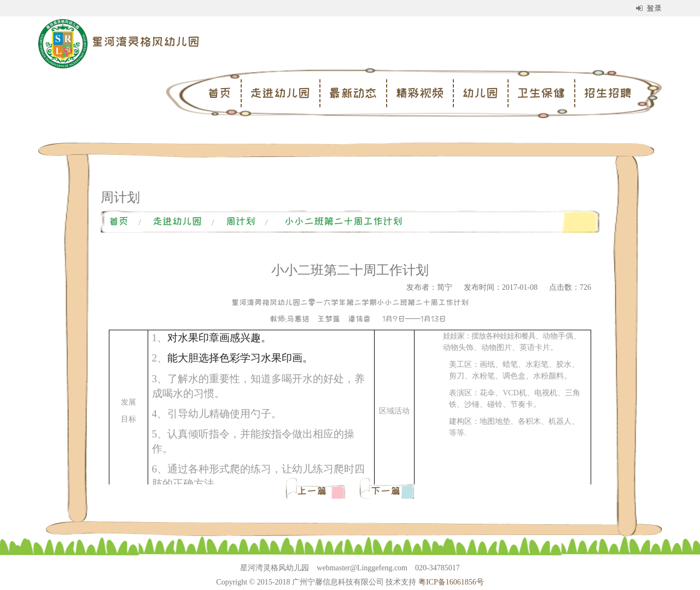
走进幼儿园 (280, 93)
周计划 (241, 221)
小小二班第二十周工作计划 (343, 221)
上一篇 (314, 491)
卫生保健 (541, 93)
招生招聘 (608, 93)
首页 (219, 93)
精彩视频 (419, 93)
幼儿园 (480, 93)
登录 (649, 8)
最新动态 (353, 93)
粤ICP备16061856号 (451, 582)
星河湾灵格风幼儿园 (145, 42)
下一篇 (386, 491)
